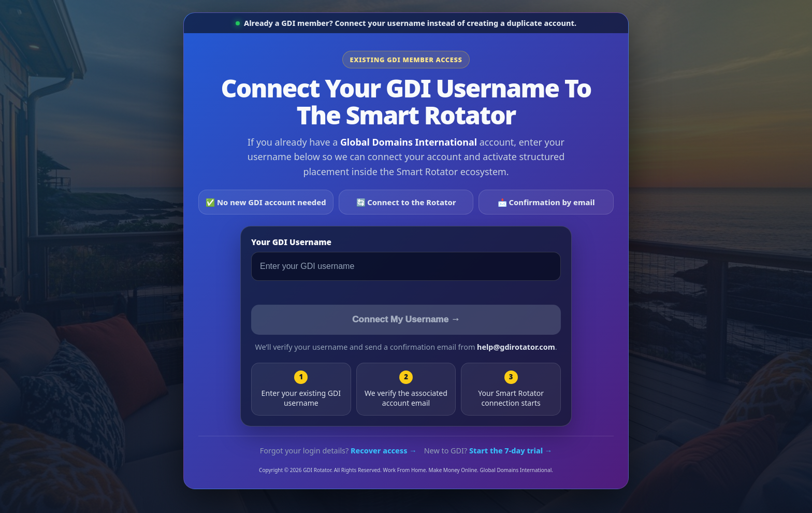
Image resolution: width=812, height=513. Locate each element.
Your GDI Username (291, 242)
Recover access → (384, 451)
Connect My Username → (406, 319)
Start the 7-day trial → (511, 451)
